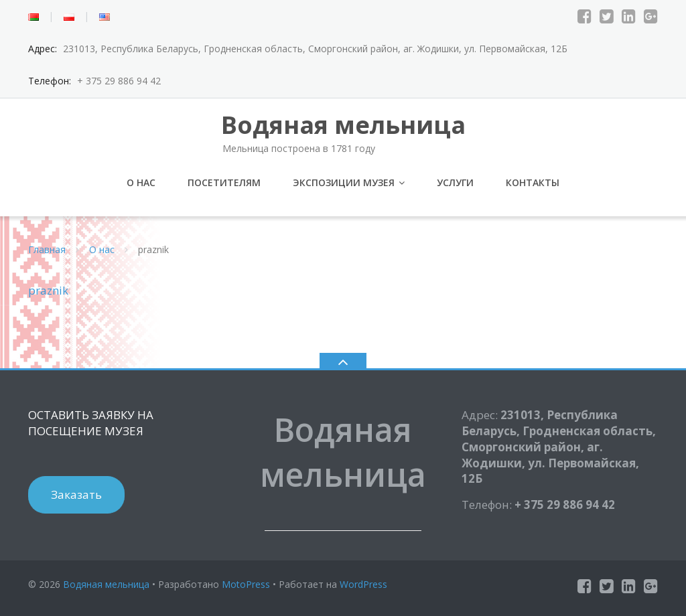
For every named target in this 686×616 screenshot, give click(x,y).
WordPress (363, 584)
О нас (141, 182)
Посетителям (224, 182)
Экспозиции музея (344, 182)
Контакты (533, 182)
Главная (47, 249)
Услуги (455, 182)
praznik (48, 290)
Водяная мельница (106, 584)
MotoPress (246, 584)
